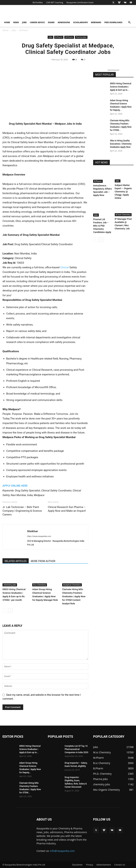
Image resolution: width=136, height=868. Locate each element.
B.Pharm (59, 37)
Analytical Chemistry (72, 585)
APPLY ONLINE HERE (15, 486)
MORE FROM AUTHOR (43, 561)
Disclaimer (77, 865)
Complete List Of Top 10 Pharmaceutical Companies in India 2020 (76, 749)
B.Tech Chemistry (123, 215)
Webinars (96, 22)
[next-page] (10, 611)
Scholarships (80, 22)
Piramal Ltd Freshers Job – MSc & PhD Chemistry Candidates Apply (102, 226)
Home (7, 22)
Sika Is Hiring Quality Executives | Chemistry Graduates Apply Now (121, 144)
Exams (51, 22)
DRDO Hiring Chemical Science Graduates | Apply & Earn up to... (121, 87)
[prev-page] (5, 611)
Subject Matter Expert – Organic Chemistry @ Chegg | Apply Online (123, 192)
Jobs (24, 22)
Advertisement (104, 865)
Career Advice (37, 22)
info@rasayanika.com (63, 851)
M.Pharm (69, 37)
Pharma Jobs (81, 37)
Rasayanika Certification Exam (80, 2)
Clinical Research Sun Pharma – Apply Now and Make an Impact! (67, 509)
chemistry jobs (10, 585)
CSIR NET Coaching (55, 2)
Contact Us (120, 865)
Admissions (64, 22)
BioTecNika (38, 2)
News (16, 22)
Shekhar (33, 531)
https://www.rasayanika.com (39, 536)
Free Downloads (113, 22)
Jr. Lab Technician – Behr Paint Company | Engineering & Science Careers (22, 511)
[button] (129, 22)
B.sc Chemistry (40, 585)
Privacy (90, 865)
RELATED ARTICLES (16, 561)
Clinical (65, 267)
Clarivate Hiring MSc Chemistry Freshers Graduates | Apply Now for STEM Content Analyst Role (74, 596)
